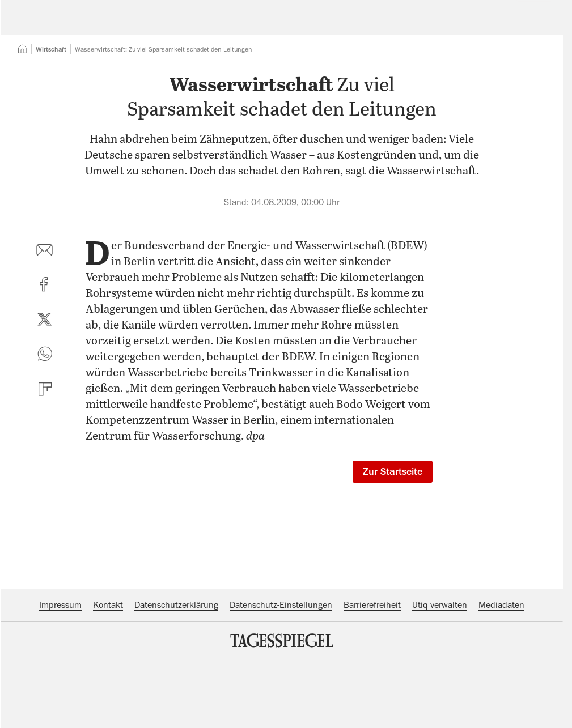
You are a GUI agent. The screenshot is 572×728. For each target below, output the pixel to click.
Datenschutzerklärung (176, 674)
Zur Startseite (393, 540)
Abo (527, 25)
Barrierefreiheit (372, 674)
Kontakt (108, 674)
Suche (398, 25)
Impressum (60, 674)
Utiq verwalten (440, 674)
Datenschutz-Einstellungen (281, 674)
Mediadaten (501, 674)
